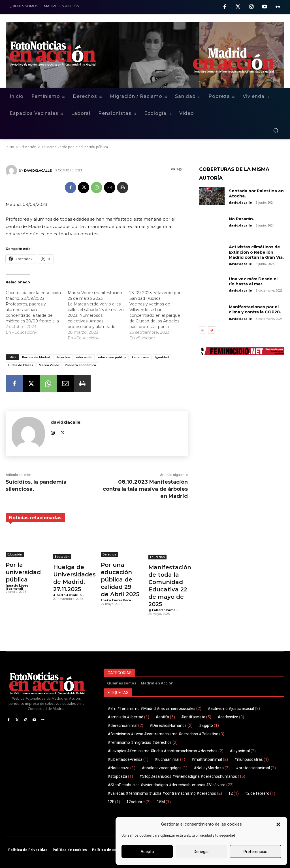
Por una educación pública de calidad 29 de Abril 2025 (120, 580)
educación (84, 357)
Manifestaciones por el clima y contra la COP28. (255, 309)
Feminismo (141, 357)
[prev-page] (203, 330)
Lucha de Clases (21, 365)
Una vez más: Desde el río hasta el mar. (253, 281)
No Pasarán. (241, 219)
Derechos (109, 554)
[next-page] (212, 330)
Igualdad (162, 357)
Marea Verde (49, 365)
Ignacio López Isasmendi (17, 587)
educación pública (112, 357)
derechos (63, 357)
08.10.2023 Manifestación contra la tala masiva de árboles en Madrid (145, 489)
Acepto (147, 852)
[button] (278, 824)
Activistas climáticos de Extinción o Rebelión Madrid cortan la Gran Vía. (256, 252)
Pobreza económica (80, 365)
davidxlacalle (38, 171)
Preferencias (255, 852)
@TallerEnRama (162, 610)
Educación (15, 554)
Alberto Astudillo (67, 595)
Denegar (201, 852)
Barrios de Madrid (36, 357)
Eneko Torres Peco (116, 600)
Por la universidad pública (23, 572)
